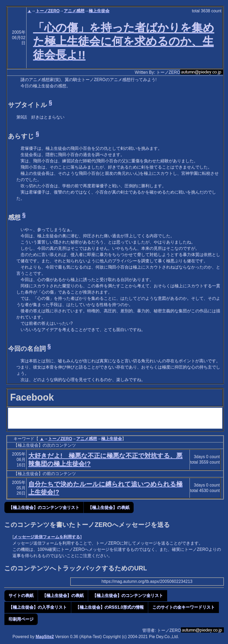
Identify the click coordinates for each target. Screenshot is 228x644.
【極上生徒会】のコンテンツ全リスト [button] (44, 507)
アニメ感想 (74, 11)
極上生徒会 (99, 11)
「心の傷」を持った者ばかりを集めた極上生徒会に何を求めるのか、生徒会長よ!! (124, 41)
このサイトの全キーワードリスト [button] (184, 607)
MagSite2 (45, 637)
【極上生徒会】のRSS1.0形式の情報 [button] (110, 607)
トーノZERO (48, 11)
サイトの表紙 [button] (21, 595)
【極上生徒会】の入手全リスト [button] (38, 607)
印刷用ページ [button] (21, 619)
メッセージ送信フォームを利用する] (47, 537)
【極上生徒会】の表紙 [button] (109, 507)
